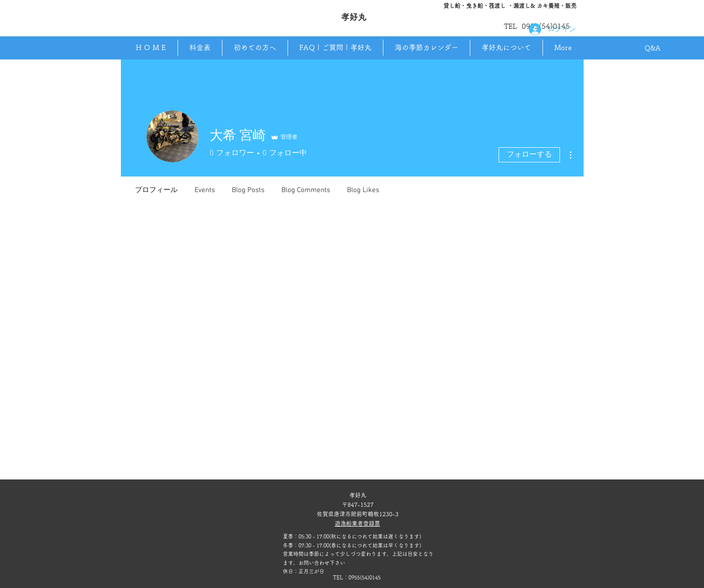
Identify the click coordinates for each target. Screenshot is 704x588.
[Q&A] (653, 49)
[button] (506, 48)
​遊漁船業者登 (352, 523)
